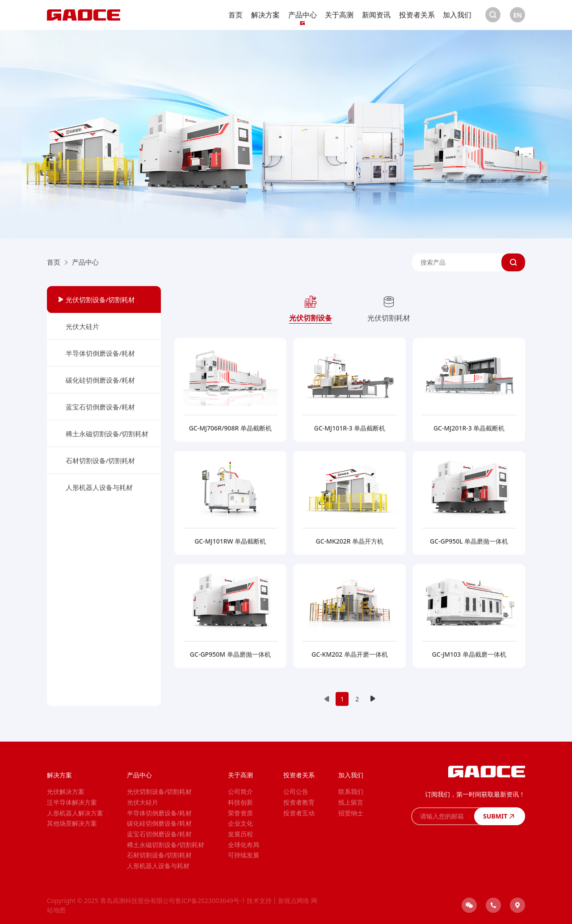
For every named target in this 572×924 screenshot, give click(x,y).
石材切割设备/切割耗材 (101, 460)
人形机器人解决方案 (75, 813)
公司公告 (296, 791)
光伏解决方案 (66, 791)
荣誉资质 (240, 813)
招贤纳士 (351, 813)
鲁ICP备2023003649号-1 (210, 901)
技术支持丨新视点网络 (278, 901)
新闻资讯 (376, 15)
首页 (236, 15)
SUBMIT (500, 816)
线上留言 (351, 802)
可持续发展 (244, 855)
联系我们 (351, 791)
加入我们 (457, 15)
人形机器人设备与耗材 (99, 487)
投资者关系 (417, 15)
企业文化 (240, 823)
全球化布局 (244, 845)
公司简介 (240, 791)
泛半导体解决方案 (72, 802)
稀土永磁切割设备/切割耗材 (107, 434)
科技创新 (240, 802)
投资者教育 (299, 802)
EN (518, 15)
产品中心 (303, 15)
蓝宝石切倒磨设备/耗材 (101, 407)
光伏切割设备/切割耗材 (101, 300)
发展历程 (240, 834)
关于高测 (339, 15)
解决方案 (265, 15)
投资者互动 (299, 813)
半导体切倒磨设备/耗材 (101, 353)
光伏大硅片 (82, 326)
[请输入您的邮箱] (443, 816)
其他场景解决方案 (72, 823)
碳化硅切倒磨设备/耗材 (101, 380)
